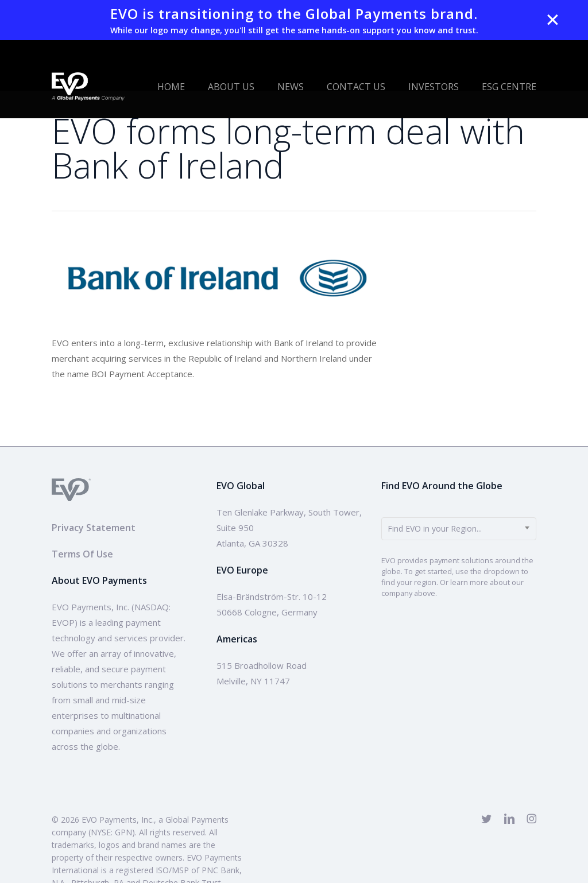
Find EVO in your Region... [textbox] (435, 528)
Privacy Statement (94, 528)
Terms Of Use (82, 554)
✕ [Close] (553, 20)
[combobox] (459, 529)
